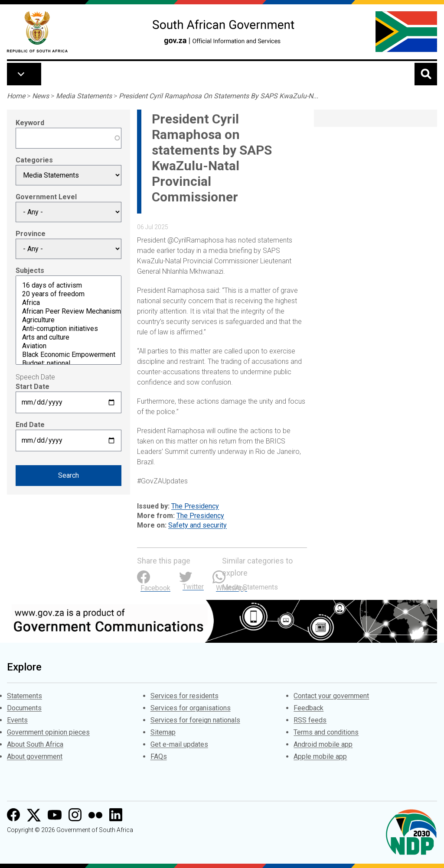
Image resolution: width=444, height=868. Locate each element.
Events (17, 720)
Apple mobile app (320, 756)
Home (16, 96)
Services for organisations (191, 708)
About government (35, 756)
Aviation (69, 346)
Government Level (46, 197)
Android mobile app (323, 744)
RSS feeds (310, 720)
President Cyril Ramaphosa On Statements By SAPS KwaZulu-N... (219, 96)
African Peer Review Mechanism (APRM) (69, 311)
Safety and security (198, 525)
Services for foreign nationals (195, 720)
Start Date (33, 387)
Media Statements (84, 96)
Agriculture (69, 320)
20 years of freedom (69, 294)
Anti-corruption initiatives (69, 329)
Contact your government (331, 696)
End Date (30, 425)
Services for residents (184, 696)
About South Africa (35, 744)
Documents (24, 708)
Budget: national (69, 363)
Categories (34, 160)
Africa (69, 303)
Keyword (30, 123)
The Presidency (195, 506)
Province (31, 234)
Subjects (30, 270)
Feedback (309, 708)
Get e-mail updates (179, 744)
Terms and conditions (326, 732)
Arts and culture (69, 337)
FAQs (159, 756)
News (41, 96)
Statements (24, 696)
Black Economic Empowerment (69, 355)
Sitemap (163, 732)
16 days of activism (69, 285)
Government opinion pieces (48, 732)
